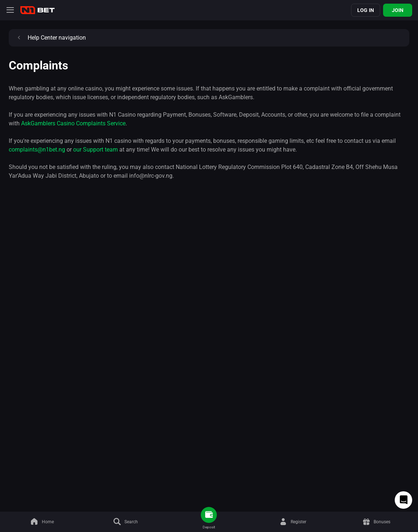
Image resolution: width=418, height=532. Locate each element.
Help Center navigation (50, 38)
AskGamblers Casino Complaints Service (73, 123)
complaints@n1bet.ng (37, 150)
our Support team (95, 150)
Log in (366, 10)
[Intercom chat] (403, 500)
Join (398, 10)
